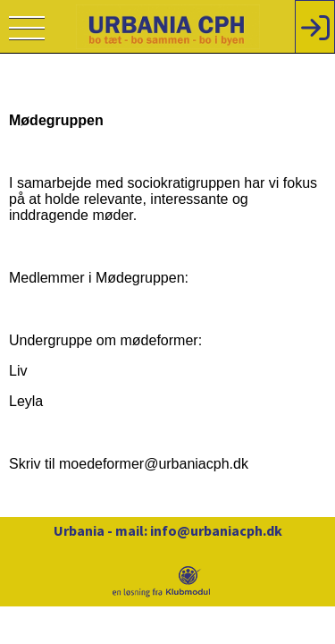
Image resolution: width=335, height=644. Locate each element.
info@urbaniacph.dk (216, 530)
